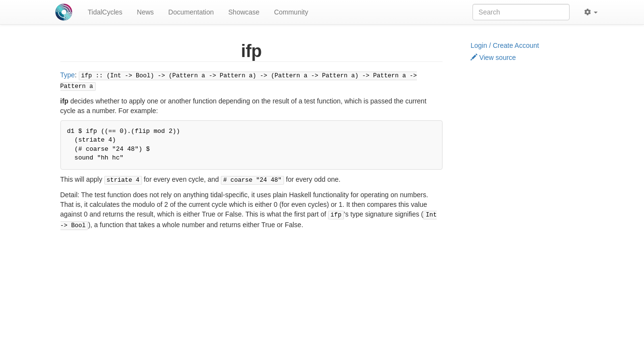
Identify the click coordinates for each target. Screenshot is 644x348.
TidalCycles (105, 12)
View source (493, 58)
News (145, 12)
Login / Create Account (505, 45)
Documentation (191, 12)
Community (291, 12)
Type (68, 75)
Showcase (244, 12)
